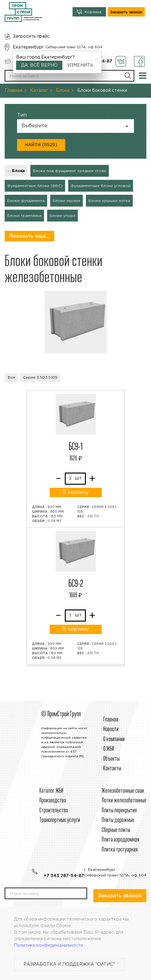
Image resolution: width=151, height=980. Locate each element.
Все (11, 378)
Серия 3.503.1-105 (40, 378)
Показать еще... (29, 236)
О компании (114, 739)
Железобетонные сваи (123, 791)
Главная (13, 91)
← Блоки (16, 171)
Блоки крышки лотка (109, 201)
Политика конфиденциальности (49, 945)
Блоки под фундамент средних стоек (70, 171)
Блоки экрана (67, 201)
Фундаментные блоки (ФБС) (35, 186)
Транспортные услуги (60, 820)
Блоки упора (62, 216)
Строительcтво (54, 811)
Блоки (63, 91)
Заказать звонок (126, 12)
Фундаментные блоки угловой (101, 186)
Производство (53, 801)
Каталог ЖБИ (51, 791)
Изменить (80, 65)
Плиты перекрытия (119, 811)
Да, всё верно (39, 65)
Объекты (111, 759)
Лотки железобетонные (124, 801)
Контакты (112, 769)
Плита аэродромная (120, 840)
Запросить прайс (31, 36)
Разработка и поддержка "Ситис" (69, 964)
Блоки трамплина (24, 216)
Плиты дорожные (118, 820)
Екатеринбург (28, 47)
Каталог (39, 91)
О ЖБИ (109, 749)
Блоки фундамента (26, 201)
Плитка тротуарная (120, 850)
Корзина (93, 12)
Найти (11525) (41, 145)
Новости (111, 729)
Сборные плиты (116, 830)
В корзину (75, 492)
